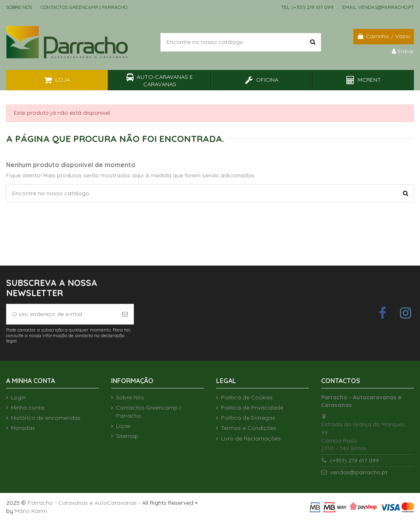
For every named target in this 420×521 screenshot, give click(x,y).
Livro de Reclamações (251, 438)
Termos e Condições (249, 428)
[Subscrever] (125, 314)
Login (18, 397)
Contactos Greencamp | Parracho (84, 7)
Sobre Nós (20, 7)
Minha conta (28, 408)
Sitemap (127, 436)
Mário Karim (31, 511)
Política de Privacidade (252, 408)
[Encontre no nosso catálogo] (313, 42)
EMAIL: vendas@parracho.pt (378, 7)
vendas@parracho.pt (359, 472)
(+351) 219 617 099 (354, 460)
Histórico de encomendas (46, 418)
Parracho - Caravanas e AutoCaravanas (82, 503)
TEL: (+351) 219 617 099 (308, 7)
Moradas (23, 428)
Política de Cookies (247, 397)
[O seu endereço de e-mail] (61, 314)
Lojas (123, 426)
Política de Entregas (248, 418)
